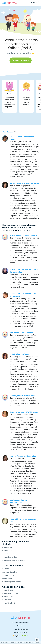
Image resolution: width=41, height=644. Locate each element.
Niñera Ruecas (7, 597)
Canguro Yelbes (8, 575)
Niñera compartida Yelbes (11, 582)
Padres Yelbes (7, 578)
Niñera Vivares (7, 590)
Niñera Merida (7, 551)
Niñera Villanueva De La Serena (13, 560)
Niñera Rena (6, 600)
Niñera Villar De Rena (10, 603)
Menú (34, 3)
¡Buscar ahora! (21, 60)
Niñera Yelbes (7, 569)
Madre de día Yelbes (9, 572)
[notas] (21, 636)
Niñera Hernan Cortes (10, 593)
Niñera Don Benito (9, 554)
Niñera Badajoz (8, 547)
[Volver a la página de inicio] (10, 3)
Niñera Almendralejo (9, 557)
